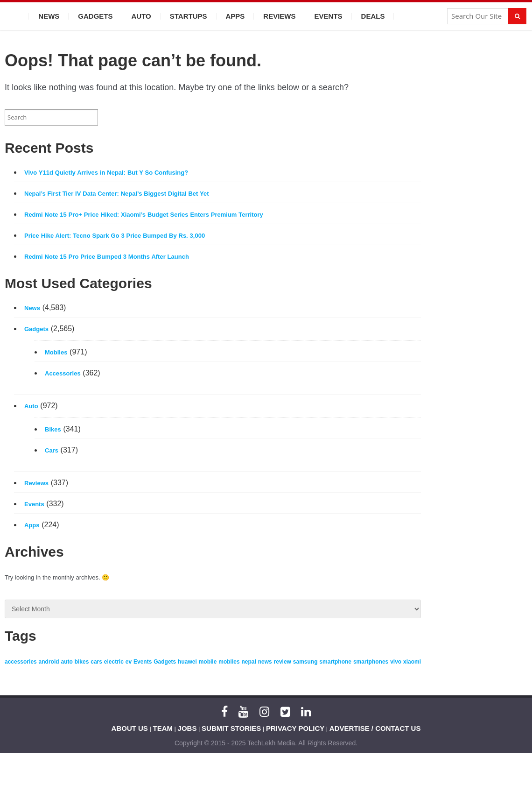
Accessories (63, 373)
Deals (373, 16)
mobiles (229, 662)
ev (129, 662)
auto (66, 662)
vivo (396, 662)
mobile (208, 662)
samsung (305, 662)
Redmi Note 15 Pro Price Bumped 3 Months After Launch (107, 257)
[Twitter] (285, 712)
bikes (82, 662)
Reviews (279, 16)
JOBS (187, 728)
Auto (141, 16)
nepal (248, 662)
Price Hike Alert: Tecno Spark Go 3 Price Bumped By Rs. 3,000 (115, 236)
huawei (187, 662)
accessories (21, 662)
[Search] (517, 16)
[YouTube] (243, 712)
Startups (189, 16)
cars (96, 662)
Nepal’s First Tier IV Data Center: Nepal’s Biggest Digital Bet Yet (117, 194)
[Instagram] (264, 712)
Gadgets (95, 16)
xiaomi (412, 662)
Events (329, 16)
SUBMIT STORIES (231, 728)
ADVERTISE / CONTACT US (375, 728)
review (283, 662)
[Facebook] (224, 712)
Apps (235, 16)
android (49, 662)
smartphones (371, 662)
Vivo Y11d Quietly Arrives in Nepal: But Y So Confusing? (106, 173)
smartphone (335, 662)
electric (114, 662)
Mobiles (56, 352)
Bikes (53, 429)
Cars (52, 450)
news (265, 662)
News (49, 16)
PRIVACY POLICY (295, 728)
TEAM (163, 728)
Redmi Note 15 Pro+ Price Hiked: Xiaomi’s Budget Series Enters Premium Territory (144, 215)
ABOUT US (130, 728)
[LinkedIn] (306, 712)
